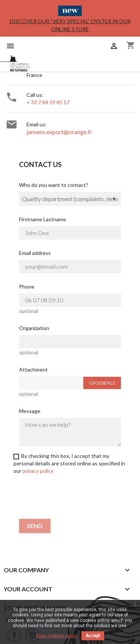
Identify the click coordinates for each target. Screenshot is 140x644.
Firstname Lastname (43, 219)
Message (30, 411)
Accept (93, 636)
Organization (34, 328)
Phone (27, 286)
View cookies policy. (57, 636)
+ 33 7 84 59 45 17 (48, 102)
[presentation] (70, 498)
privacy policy (38, 471)
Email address (35, 253)
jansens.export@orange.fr (59, 132)
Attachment (33, 369)
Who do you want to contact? (54, 185)
